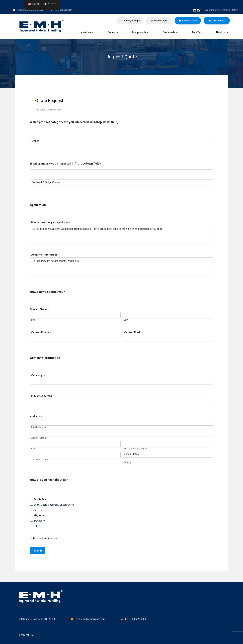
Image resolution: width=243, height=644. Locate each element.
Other (37, 526)
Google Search (41, 499)
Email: (78, 619)
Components (140, 32)
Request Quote (188, 21)
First (33, 320)
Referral (38, 510)
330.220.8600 (66, 10)
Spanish (50, 4)
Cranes (113, 32)
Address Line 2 (39, 438)
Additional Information (44, 255)
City (33, 449)
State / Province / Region (136, 449)
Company (38, 375)
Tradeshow (40, 521)
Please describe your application (51, 222)
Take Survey (217, 21)
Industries (87, 32)
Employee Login (130, 21)
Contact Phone (41, 332)
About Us (222, 32)
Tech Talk (197, 32)
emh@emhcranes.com (33, 10)
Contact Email (134, 332)
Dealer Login (159, 21)
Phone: (128, 619)
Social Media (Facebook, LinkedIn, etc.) (54, 505)
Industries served (41, 396)
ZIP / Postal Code (40, 460)
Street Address (39, 427)
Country (128, 462)
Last (126, 320)
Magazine (39, 515)
